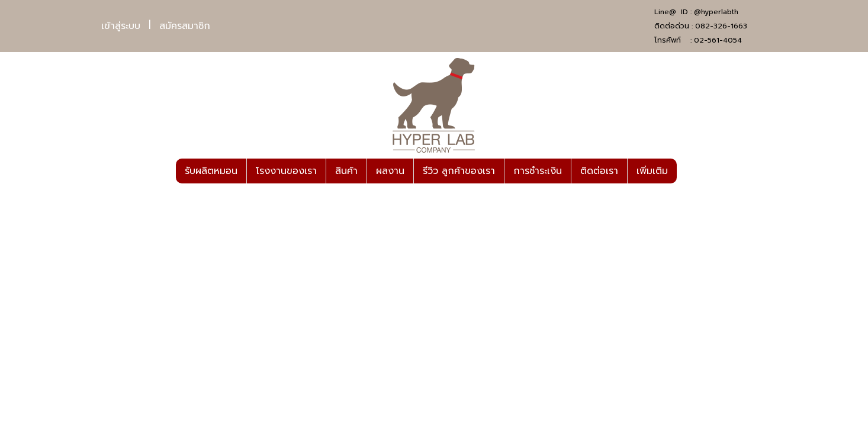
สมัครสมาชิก (185, 26)
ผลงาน (390, 171)
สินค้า (346, 171)
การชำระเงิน (538, 171)
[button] (687, 171)
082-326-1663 (721, 26)
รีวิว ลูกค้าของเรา (459, 171)
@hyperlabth (716, 12)
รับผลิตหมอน (211, 171)
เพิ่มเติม (652, 171)
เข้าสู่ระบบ (121, 26)
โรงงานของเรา (286, 171)
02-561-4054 (718, 40)
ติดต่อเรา (599, 171)
